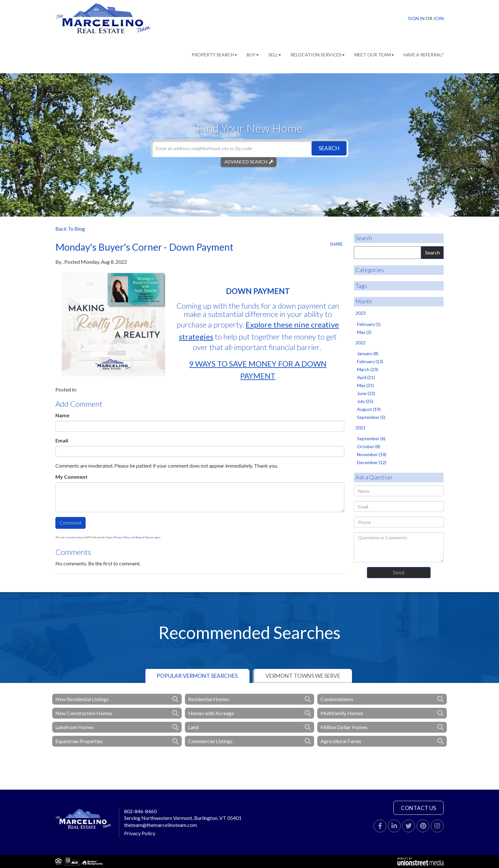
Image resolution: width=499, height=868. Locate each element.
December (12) (372, 462)
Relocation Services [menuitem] (318, 55)
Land (193, 727)
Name (62, 415)
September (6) (371, 438)
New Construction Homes (84, 713)
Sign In (416, 18)
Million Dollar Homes (344, 727)
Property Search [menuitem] (214, 55)
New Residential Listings (82, 699)
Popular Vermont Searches (197, 676)
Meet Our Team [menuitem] (374, 55)
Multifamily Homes (342, 713)
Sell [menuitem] (275, 55)
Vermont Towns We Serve (303, 676)
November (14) (372, 454)
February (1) (369, 324)
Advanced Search (246, 162)
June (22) (366, 393)
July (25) (365, 401)
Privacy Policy (122, 537)
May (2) (364, 332)
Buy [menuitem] (253, 55)
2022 (361, 343)
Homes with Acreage (211, 713)
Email (62, 440)
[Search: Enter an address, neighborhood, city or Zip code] (250, 148)
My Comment (71, 477)
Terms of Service (145, 537)
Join (438, 18)
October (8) (369, 446)
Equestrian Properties (79, 741)
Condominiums (337, 699)
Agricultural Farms (341, 741)
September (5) (371, 417)
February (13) (370, 361)
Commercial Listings (210, 741)
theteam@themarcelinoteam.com (161, 825)
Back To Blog (70, 229)
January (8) (368, 353)
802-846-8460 (140, 811)
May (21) (365, 385)
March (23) (368, 369)
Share (336, 244)
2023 (361, 313)
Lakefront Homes (75, 727)
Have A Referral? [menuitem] (424, 55)
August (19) (369, 409)
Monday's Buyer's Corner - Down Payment (144, 247)
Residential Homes (209, 699)
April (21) (366, 377)
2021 (361, 428)
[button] (329, 148)
